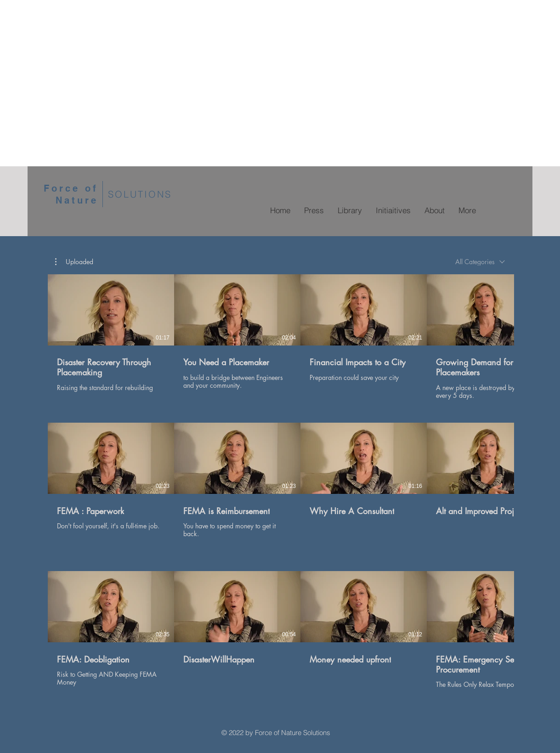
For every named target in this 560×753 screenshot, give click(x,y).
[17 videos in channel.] (280, 485)
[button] (74, 262)
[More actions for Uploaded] (74, 262)
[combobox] (480, 262)
